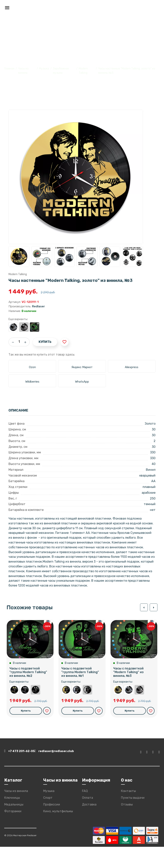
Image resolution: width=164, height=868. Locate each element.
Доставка (89, 826)
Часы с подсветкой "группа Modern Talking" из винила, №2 (28, 694)
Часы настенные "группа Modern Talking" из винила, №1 (87, 712)
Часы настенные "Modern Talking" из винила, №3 (24, 327)
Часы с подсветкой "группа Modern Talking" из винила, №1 (80, 694)
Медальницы (14, 826)
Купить (45, 342)
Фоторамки (13, 832)
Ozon (32, 367)
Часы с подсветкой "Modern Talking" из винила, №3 (35, 327)
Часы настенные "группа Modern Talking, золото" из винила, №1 (66, 712)
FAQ (85, 812)
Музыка (44, 69)
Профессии (52, 826)
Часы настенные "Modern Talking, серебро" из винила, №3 (13, 327)
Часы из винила (16, 812)
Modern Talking (18, 274)
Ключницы (12, 819)
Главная (9, 69)
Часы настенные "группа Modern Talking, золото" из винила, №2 (14, 712)
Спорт (48, 819)
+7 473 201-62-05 (22, 774)
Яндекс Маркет (82, 367)
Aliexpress (132, 367)
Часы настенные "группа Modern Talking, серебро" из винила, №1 (77, 712)
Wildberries (32, 382)
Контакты (128, 812)
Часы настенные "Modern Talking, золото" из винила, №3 (118, 712)
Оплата (87, 819)
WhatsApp (82, 382)
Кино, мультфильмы (58, 832)
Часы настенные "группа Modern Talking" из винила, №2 (36, 712)
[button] (142, 607)
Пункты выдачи (133, 819)
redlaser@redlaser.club (73, 774)
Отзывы (127, 826)
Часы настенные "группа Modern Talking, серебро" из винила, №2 (25, 712)
